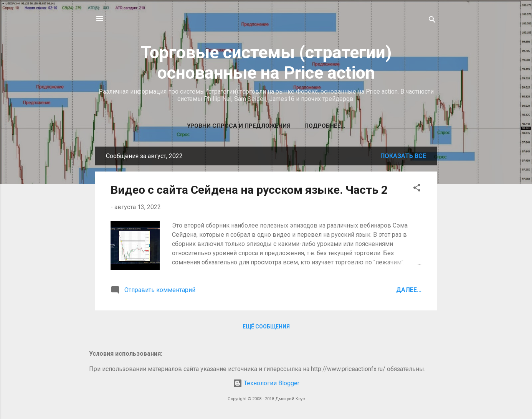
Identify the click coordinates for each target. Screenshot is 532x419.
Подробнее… (325, 126)
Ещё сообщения (266, 327)
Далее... (409, 290)
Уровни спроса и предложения (239, 126)
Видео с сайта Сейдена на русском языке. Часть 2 (249, 190)
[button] (417, 189)
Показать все (403, 156)
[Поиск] (432, 21)
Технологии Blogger (266, 383)
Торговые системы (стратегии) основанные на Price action (266, 63)
